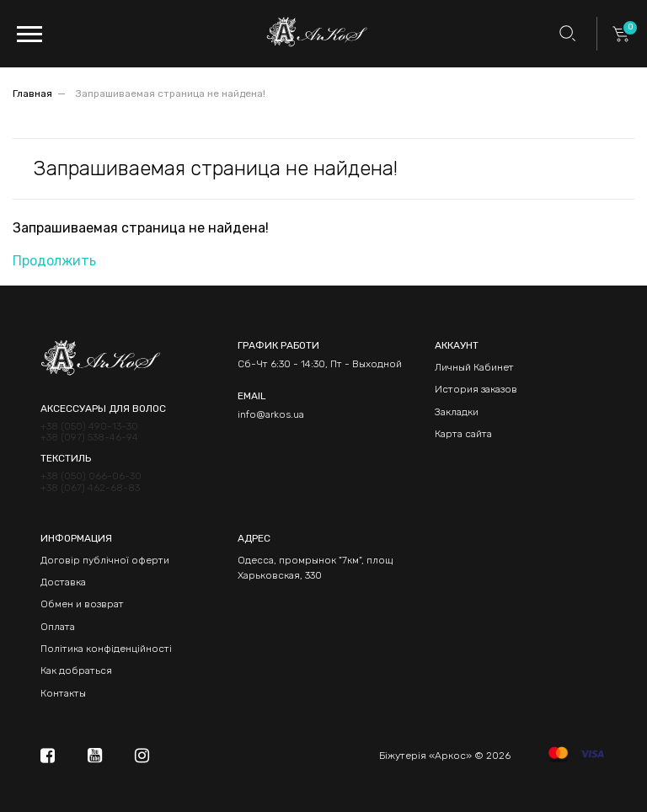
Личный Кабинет (474, 367)
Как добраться (76, 670)
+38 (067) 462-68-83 (90, 488)
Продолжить (54, 261)
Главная (32, 93)
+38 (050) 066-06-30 (91, 476)
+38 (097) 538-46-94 (89, 438)
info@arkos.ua (271, 414)
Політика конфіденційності (106, 649)
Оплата (58, 627)
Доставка (63, 582)
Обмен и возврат (82, 604)
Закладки (457, 412)
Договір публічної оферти (105, 560)
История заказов (476, 389)
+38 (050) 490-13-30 (89, 427)
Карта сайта (463, 434)
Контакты (63, 693)
